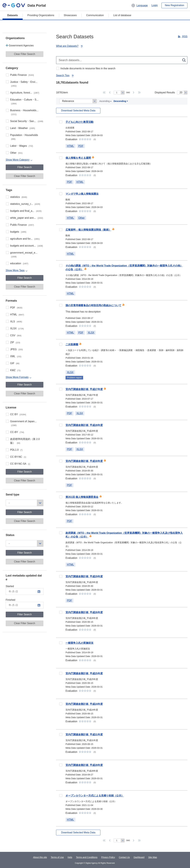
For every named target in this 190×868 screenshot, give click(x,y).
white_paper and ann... (27, 218)
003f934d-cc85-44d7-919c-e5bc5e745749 (61, 765)
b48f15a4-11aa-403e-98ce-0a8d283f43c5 (61, 497)
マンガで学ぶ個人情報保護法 (82, 194)
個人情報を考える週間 (78, 158)
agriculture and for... (25, 239)
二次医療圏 (72, 344)
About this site (40, 857)
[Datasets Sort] (78, 101)
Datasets (13, 15)
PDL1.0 (16, 450)
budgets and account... (27, 246)
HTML (17, 315)
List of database (122, 15)
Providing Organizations (41, 15)
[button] (139, 5)
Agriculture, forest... (25, 93)
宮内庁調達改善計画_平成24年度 (84, 704)
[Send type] (25, 503)
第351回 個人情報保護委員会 (82, 497)
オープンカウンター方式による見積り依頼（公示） (95, 796)
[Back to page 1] (104, 93)
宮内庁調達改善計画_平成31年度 (84, 735)
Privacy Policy (108, 857)
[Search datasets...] (122, 60)
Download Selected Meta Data (78, 111)
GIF (15, 363)
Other (16, 153)
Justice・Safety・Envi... (24, 84)
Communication (95, 15)
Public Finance (22, 75)
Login (155, 5)
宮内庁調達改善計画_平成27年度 (84, 389)
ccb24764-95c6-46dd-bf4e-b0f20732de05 (61, 194)
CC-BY (17, 432)
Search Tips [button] (65, 75)
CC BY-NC (18, 457)
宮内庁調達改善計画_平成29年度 (84, 576)
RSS (185, 36)
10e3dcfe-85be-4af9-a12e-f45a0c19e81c (61, 344)
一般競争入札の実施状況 (79, 643)
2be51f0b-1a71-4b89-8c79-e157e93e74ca (61, 533)
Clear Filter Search (24, 54)
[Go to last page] (139, 93)
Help (70, 857)
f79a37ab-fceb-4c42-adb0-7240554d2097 (61, 734)
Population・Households (24, 137)
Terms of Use (57, 857)
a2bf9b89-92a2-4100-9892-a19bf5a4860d (61, 305)
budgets (18, 232)
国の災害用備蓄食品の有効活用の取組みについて (93, 305)
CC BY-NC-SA (20, 464)
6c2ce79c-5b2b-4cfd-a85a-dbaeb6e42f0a (61, 796)
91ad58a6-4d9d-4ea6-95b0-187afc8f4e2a (61, 158)
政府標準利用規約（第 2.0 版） (25, 441)
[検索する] (184, 60)
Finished (10, 600)
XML (16, 356)
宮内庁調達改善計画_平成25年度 (84, 673)
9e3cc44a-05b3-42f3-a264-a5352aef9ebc (61, 576)
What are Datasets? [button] (70, 46)
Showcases (70, 15)
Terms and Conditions (87, 857)
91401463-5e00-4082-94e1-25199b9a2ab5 (61, 425)
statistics (19, 197)
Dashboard (139, 857)
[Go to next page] (134, 93)
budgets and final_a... (26, 211)
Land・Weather (23, 128)
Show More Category (18, 160)
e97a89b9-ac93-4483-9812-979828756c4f (61, 612)
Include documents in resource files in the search (88, 68)
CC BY (18, 414)
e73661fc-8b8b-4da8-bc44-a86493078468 (61, 704)
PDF (16, 308)
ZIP (15, 342)
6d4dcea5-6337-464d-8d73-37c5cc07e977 (61, 673)
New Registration (174, 5)
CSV (16, 335)
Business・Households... (24, 112)
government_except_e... (24, 255)
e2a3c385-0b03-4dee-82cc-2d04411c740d (61, 461)
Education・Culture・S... (24, 102)
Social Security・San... (27, 121)
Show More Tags (15, 270)
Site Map (153, 857)
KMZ (15, 370)
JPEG (16, 349)
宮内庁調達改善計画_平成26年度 (84, 612)
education (19, 263)
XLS (16, 321)
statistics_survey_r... (25, 204)
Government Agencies (21, 45)
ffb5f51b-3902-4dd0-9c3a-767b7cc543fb (61, 389)
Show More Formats (17, 377)
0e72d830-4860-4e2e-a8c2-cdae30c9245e (61, 122)
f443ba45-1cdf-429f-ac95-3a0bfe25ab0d (61, 643)
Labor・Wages (22, 146)
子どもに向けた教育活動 (79, 122)
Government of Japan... (23, 423)
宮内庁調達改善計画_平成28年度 (84, 425)
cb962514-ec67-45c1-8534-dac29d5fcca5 (61, 230)
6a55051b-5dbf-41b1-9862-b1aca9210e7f (61, 266)
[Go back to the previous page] (110, 93)
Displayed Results (165, 92)
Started (10, 586)
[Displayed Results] (182, 93)
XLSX (17, 328)
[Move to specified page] (119, 93)
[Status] (25, 543)
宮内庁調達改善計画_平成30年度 (84, 461)
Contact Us (124, 857)
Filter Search (25, 167)
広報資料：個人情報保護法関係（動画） (88, 230)
